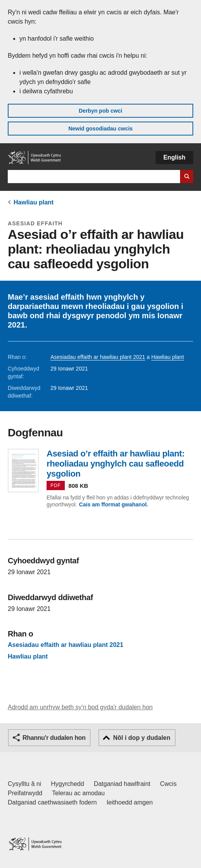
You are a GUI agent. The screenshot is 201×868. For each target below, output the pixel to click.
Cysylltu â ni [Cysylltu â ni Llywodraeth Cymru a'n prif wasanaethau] (24, 784)
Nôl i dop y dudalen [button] (142, 738)
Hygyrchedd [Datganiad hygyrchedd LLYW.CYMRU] (67, 784)
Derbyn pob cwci (100, 111)
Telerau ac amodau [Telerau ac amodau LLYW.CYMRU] (78, 793)
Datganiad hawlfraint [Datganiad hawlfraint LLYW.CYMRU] (122, 784)
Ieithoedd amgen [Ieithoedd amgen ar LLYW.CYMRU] (130, 802)
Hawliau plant (34, 202)
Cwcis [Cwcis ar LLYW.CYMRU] (169, 784)
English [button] (174, 157)
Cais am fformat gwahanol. (114, 504)
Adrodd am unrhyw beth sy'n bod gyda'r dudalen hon (80, 707)
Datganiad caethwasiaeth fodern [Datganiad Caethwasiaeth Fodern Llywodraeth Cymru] (52, 802)
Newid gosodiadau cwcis (100, 129)
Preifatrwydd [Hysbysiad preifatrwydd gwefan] (25, 793)
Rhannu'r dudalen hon (54, 738)
